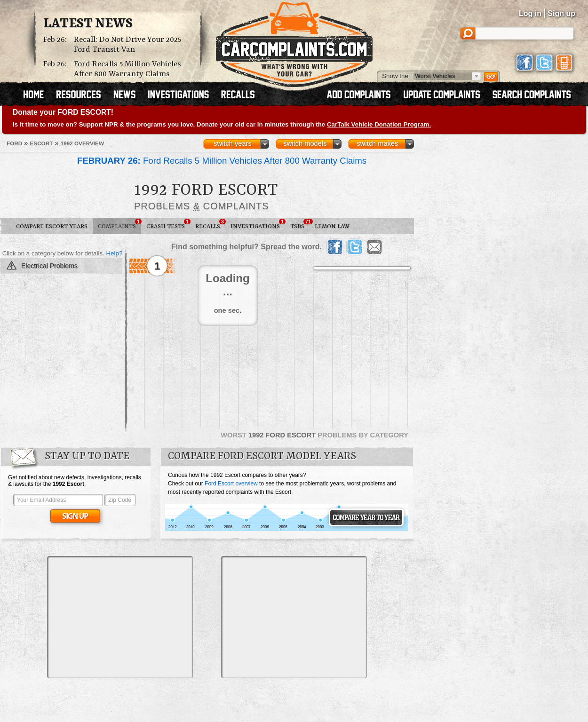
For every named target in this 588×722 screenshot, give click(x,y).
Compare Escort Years (52, 226)
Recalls (210, 224)
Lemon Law (332, 226)
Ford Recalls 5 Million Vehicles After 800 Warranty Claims (127, 69)
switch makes (378, 143)
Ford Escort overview (231, 484)
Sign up (561, 13)
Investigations (258, 224)
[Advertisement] (120, 617)
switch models (305, 143)
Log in (530, 13)
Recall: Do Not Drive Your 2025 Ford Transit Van (127, 45)
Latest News (88, 24)
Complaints (119, 224)
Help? (114, 253)
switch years (233, 143)
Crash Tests (168, 224)
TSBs (300, 224)
